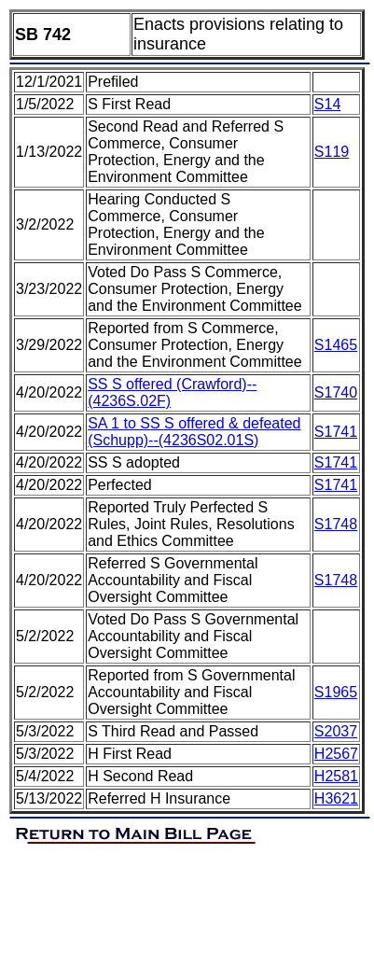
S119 (332, 152)
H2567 (336, 754)
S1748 (336, 524)
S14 (327, 104)
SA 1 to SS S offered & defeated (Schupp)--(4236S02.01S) (194, 432)
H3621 (336, 798)
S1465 (336, 345)
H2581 (336, 776)
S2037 (336, 731)
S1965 (336, 692)
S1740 (336, 392)
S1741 (336, 432)
